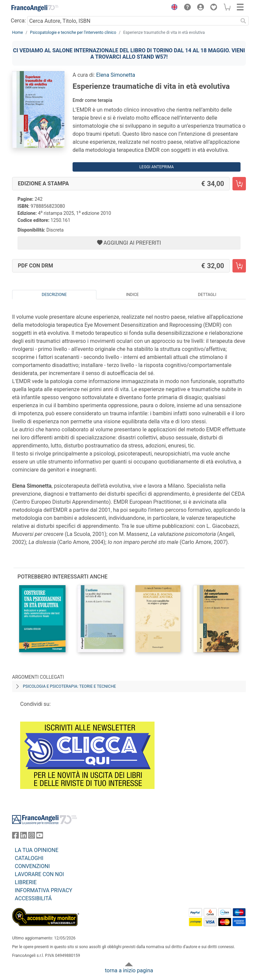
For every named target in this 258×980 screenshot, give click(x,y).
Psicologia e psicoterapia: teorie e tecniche (69, 686)
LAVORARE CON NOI (39, 874)
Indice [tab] (132, 295)
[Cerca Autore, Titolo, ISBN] (133, 21)
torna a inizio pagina (129, 970)
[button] (173, 8)
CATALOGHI (29, 858)
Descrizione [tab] (54, 295)
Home (17, 33)
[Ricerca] (243, 21)
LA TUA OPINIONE (37, 850)
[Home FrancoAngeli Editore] (35, 8)
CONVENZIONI (32, 866)
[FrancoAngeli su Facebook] (15, 837)
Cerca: (18, 21)
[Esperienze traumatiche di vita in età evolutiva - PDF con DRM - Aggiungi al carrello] (239, 266)
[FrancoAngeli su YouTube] (40, 837)
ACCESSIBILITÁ (33, 898)
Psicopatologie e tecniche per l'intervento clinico (73, 33)
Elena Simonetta (116, 75)
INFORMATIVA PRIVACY (44, 890)
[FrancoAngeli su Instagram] (32, 837)
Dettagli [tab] (207, 295)
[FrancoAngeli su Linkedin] (24, 837)
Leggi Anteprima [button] (157, 167)
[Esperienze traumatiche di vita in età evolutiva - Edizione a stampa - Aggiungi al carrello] (239, 184)
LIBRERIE (26, 882)
